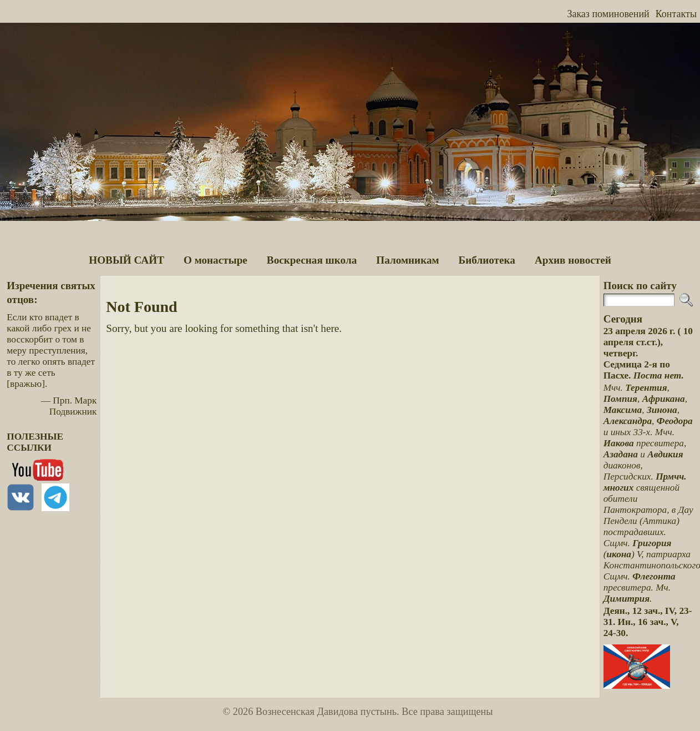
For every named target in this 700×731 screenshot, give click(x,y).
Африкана (664, 399)
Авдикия (665, 454)
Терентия (646, 388)
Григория (652, 543)
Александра (628, 421)
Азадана (621, 454)
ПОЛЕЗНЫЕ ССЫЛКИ (35, 442)
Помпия (620, 399)
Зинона (662, 410)
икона (619, 554)
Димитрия (627, 599)
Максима (623, 410)
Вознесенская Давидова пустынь (326, 712)
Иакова (619, 443)
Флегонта (654, 576)
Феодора (675, 421)
